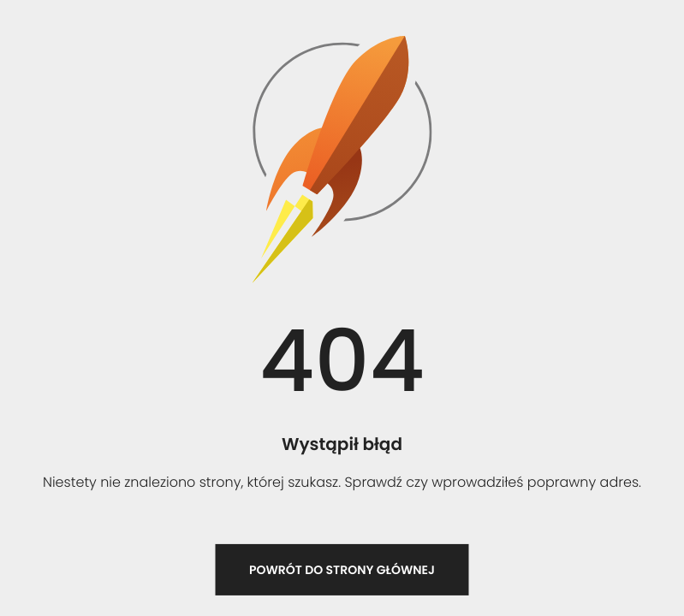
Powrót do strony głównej (342, 570)
